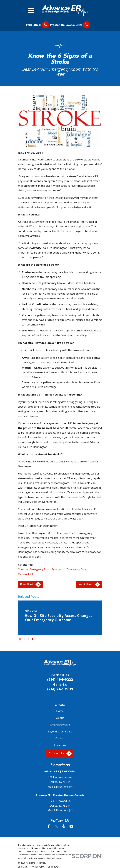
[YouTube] (71, 826)
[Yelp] (64, 826)
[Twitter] (56, 826)
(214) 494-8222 (60, 679)
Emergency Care (76, 569)
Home (60, 711)
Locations (60, 745)
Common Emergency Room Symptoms (41, 569)
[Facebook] (49, 826)
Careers (60, 738)
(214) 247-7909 (60, 689)
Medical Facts (26, 574)
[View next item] (33, 639)
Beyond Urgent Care (60, 731)
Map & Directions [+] (60, 787)
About (60, 718)
